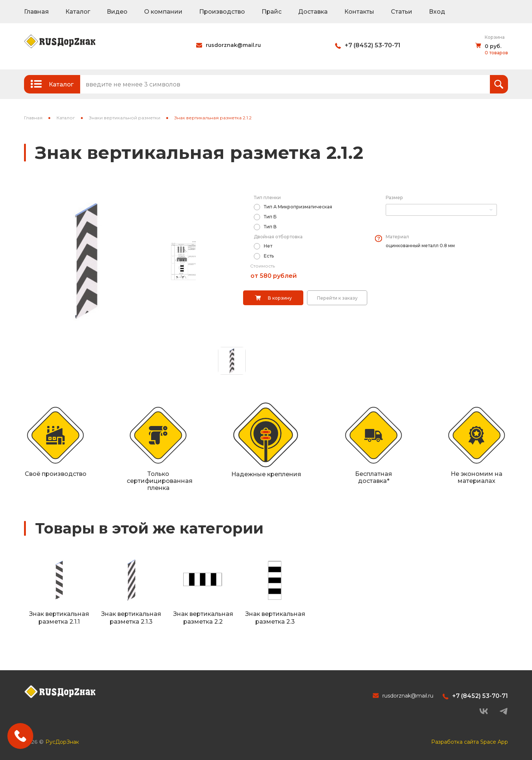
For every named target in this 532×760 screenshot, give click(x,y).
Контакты (359, 12)
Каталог (78, 12)
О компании (163, 12)
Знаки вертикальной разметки (125, 118)
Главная (36, 12)
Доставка (313, 12)
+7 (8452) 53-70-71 (373, 45)
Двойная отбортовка (278, 237)
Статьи (402, 12)
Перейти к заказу (337, 298)
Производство (222, 12)
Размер (394, 197)
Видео (117, 12)
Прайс (272, 12)
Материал (397, 237)
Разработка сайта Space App (470, 742)
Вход (437, 12)
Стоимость (262, 266)
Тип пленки (267, 197)
